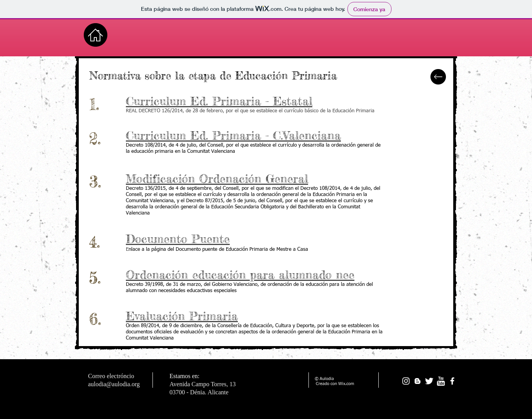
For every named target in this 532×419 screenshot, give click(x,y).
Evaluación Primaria (182, 316)
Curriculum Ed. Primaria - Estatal (219, 101)
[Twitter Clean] (429, 381)
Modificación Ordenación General (217, 179)
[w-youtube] (441, 381)
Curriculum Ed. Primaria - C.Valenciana (233, 135)
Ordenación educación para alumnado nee (240, 275)
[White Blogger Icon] (418, 381)
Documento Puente (178, 239)
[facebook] (452, 381)
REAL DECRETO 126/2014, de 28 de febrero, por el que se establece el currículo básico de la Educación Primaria (250, 111)
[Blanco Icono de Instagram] (406, 381)
